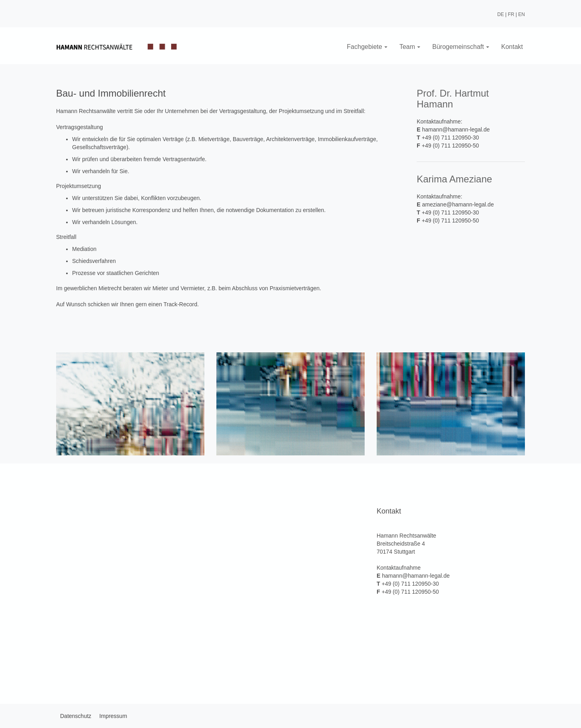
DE (501, 14)
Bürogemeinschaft (461, 47)
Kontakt (512, 47)
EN (521, 14)
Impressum (113, 716)
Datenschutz (76, 716)
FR (511, 14)
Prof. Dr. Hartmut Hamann (453, 98)
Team (410, 47)
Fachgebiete (367, 47)
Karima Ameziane (454, 179)
